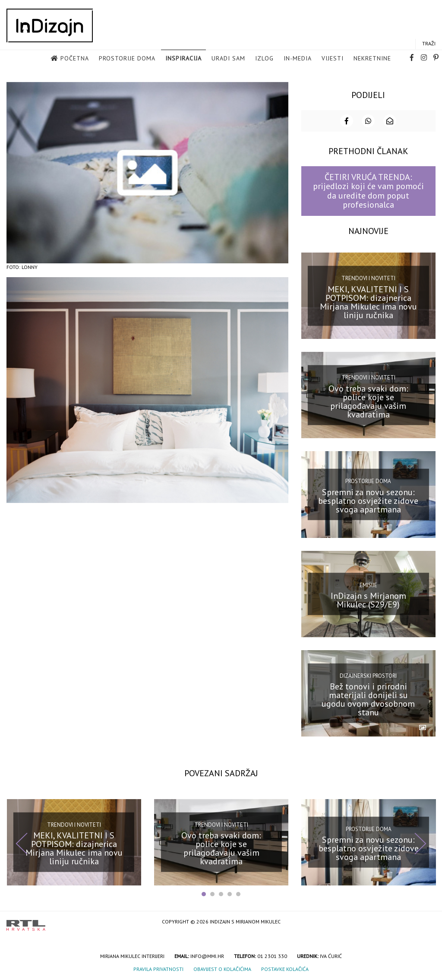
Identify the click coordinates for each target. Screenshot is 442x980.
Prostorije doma (127, 59)
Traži (429, 44)
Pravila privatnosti (158, 968)
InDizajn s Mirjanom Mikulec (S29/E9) (368, 599)
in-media (298, 59)
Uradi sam (228, 59)
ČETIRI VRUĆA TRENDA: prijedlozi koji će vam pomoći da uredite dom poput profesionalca (368, 190)
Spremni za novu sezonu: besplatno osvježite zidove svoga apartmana (368, 500)
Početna (75, 59)
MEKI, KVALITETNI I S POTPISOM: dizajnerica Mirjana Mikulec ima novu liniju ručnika (368, 301)
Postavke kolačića (285, 968)
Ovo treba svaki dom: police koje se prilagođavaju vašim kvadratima (368, 401)
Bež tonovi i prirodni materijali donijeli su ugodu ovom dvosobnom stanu (368, 699)
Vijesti (333, 59)
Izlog (264, 59)
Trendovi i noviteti (368, 277)
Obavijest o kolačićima (222, 968)
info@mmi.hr (207, 955)
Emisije (368, 584)
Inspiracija (183, 59)
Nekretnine (372, 59)
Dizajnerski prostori (368, 675)
